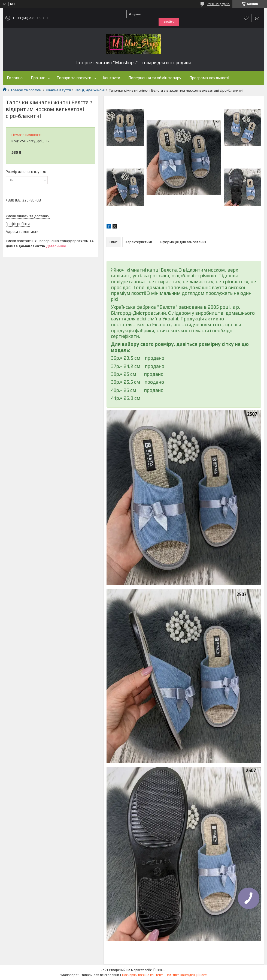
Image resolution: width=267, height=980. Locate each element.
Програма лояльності (209, 78)
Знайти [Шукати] (169, 22)
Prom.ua (160, 970)
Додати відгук (246, 18)
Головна (15, 78)
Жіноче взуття (58, 90)
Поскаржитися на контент (142, 975)
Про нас (38, 78)
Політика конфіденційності (186, 975)
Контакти (111, 78)
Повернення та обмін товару (155, 78)
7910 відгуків (218, 4)
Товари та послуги (74, 78)
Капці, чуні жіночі (90, 90)
